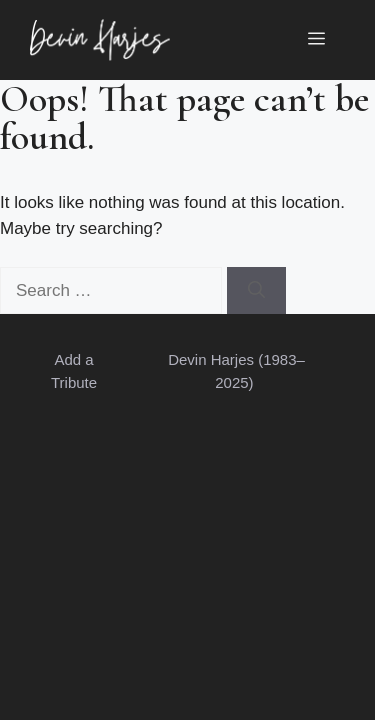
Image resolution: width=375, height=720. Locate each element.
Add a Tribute (74, 371)
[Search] (256, 291)
